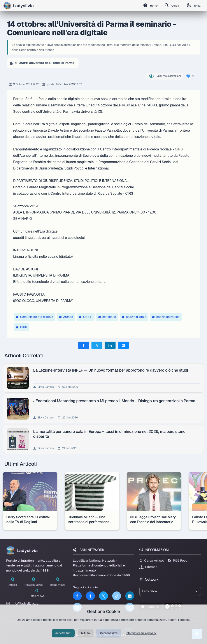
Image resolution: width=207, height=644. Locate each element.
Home (147, 6)
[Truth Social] (130, 607)
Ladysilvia (19, 6)
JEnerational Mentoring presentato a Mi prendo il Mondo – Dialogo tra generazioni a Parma (114, 401)
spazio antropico (166, 317)
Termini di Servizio (107, 629)
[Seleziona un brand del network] (170, 591)
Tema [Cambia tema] (193, 6)
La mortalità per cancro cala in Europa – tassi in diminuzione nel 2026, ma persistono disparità (109, 434)
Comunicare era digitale (35, 317)
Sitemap (148, 567)
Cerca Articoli (152, 560)
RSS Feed (178, 560)
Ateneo (66, 317)
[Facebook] (77, 596)
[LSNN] (77, 607)
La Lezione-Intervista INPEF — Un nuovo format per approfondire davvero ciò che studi (111, 370)
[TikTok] (117, 596)
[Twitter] (103, 596)
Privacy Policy (84, 629)
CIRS (22, 327)
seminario (107, 317)
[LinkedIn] (130, 596)
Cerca (170, 6)
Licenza (127, 629)
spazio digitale (134, 317)
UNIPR (86, 317)
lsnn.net (150, 607)
